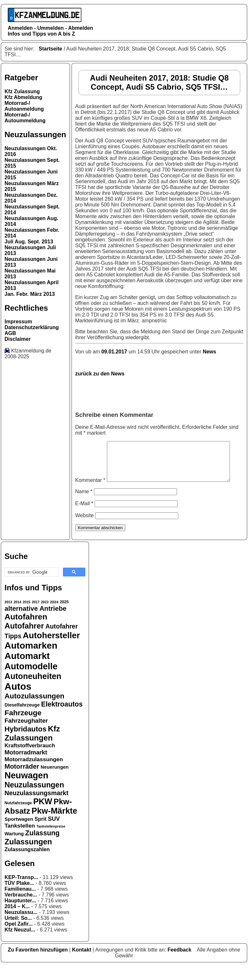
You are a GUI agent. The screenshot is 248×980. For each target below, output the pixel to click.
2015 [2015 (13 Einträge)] (26, 616)
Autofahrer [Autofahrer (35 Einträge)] (24, 639)
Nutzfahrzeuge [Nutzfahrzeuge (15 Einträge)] (18, 817)
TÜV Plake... (19, 897)
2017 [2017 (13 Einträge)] (36, 616)
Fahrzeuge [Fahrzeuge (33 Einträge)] (23, 726)
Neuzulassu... (21, 926)
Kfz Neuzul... (20, 943)
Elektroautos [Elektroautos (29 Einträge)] (62, 718)
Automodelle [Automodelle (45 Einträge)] (31, 680)
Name (84, 505)
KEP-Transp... (21, 891)
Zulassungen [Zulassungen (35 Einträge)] (28, 855)
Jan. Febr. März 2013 (30, 294)
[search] (31, 586)
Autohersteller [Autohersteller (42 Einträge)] (52, 649)
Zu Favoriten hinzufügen (38, 963)
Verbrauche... (21, 908)
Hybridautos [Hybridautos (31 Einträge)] (26, 743)
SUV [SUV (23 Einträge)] (54, 832)
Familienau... (20, 902)
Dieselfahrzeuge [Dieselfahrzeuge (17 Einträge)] (22, 718)
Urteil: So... (18, 932)
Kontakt (82, 963)
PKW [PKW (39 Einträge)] (43, 815)
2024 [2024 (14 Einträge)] (54, 615)
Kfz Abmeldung (23, 97)
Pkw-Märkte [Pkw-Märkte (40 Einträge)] (55, 824)
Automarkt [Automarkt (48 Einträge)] (27, 669)
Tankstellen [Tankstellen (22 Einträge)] (20, 839)
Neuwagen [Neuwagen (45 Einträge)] (26, 789)
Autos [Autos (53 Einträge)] (18, 700)
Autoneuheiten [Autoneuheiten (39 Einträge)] (33, 690)
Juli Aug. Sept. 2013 (29, 242)
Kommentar (90, 444)
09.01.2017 (115, 352)
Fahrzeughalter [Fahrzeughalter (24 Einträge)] (26, 734)
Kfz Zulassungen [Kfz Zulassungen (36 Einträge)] (32, 747)
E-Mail (84, 517)
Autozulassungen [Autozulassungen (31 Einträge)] (34, 710)
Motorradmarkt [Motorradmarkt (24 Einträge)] (26, 766)
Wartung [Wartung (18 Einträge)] (14, 847)
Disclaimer (18, 339)
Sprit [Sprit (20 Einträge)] (41, 832)
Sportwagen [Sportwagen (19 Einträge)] (19, 833)
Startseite (51, 49)
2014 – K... (17, 920)
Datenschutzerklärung (32, 327)
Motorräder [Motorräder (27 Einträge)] (22, 780)
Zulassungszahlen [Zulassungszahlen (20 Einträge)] (27, 863)
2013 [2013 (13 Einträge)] (8, 616)
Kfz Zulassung (22, 91)
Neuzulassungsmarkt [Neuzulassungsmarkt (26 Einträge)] (36, 807)
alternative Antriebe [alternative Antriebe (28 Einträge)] (36, 622)
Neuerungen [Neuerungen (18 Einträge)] (55, 781)
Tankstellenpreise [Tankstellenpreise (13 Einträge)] (51, 840)
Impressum (18, 322)
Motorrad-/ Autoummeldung (25, 118)
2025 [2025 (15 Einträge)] (64, 616)
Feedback (180, 963)
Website (85, 529)
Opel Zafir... (19, 937)
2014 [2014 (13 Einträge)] (17, 616)
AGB (10, 333)
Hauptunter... (20, 914)
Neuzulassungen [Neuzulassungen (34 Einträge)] (34, 798)
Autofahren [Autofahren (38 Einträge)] (26, 630)
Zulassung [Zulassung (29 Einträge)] (42, 847)
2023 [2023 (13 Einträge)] (45, 616)
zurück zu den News (100, 374)
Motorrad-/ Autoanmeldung (24, 106)
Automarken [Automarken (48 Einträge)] (31, 659)
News (210, 352)
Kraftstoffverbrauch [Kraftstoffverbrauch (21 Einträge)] (30, 759)
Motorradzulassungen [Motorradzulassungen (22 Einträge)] (34, 773)
